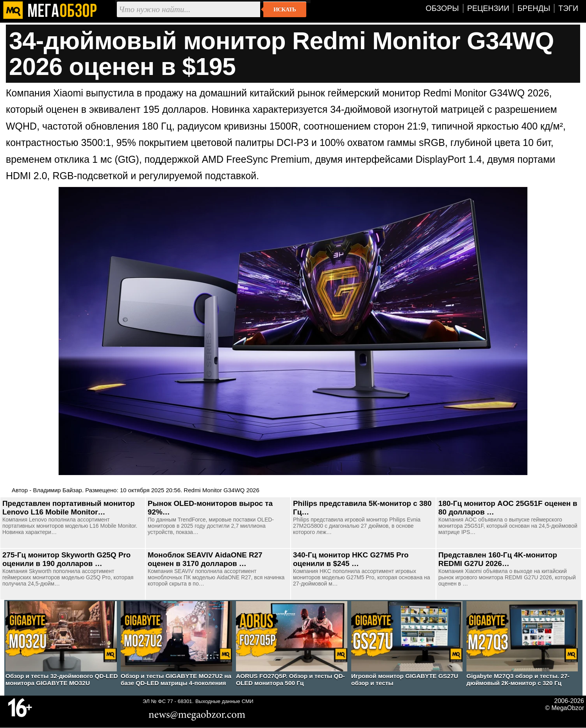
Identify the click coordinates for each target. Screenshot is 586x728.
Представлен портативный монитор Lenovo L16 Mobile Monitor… (69, 508)
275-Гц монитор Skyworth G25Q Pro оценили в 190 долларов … (66, 559)
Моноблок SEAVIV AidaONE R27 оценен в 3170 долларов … (205, 559)
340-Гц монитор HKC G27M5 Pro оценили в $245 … (351, 559)
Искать (285, 9)
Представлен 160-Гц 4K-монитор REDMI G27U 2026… (498, 559)
